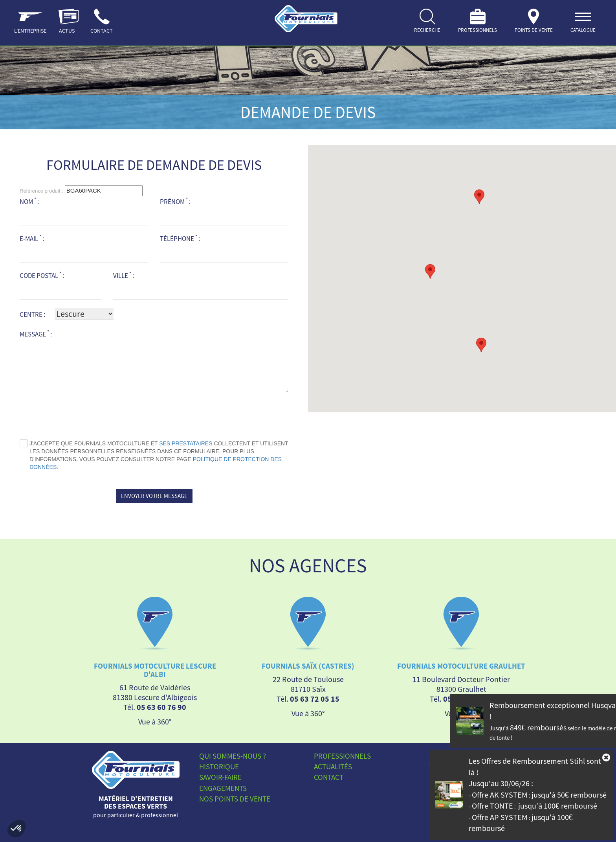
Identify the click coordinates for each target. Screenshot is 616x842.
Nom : (29, 201)
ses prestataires (186, 443)
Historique (219, 767)
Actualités (333, 767)
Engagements (223, 788)
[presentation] (154, 416)
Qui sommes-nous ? (233, 756)
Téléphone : (180, 238)
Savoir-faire (220, 777)
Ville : (124, 275)
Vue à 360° (155, 721)
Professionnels (342, 756)
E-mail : (32, 238)
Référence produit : (41, 191)
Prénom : (175, 201)
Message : (36, 334)
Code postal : (42, 275)
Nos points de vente (235, 798)
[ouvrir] (583, 23)
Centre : (32, 314)
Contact (329, 777)
